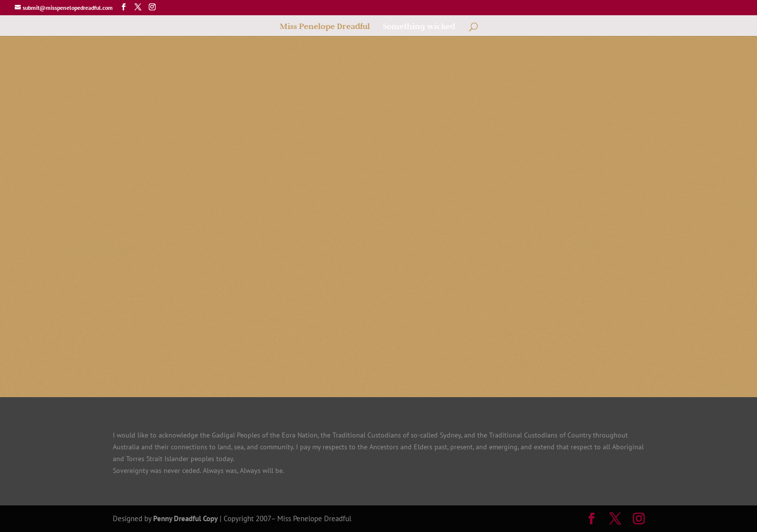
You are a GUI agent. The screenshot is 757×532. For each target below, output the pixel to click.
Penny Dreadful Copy (185, 518)
